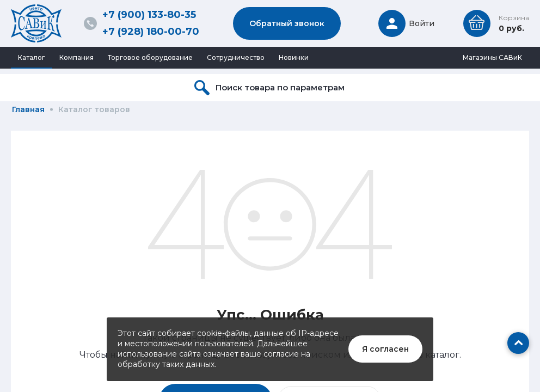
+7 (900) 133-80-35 (149, 15)
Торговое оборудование (150, 57)
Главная (28, 109)
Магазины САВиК (492, 57)
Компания (76, 57)
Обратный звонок (287, 23)
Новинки (294, 57)
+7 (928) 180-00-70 (151, 32)
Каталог (32, 57)
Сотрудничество (236, 57)
